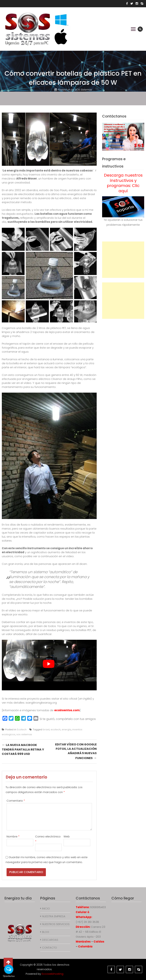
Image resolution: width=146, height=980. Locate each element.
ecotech (56, 729)
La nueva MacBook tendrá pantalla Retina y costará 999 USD (23, 749)
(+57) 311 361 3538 (87, 922)
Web (67, 836)
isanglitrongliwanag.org (41, 703)
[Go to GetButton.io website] (9, 976)
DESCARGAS (50, 940)
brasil (46, 729)
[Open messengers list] (9, 969)
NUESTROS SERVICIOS (56, 924)
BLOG (46, 932)
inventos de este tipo (79, 622)
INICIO (46, 908)
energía (66, 729)
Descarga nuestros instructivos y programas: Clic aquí (123, 183)
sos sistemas (24, 734)
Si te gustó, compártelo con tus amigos (68, 719)
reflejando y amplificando (37, 218)
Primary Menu (133, 29)
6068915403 (98, 907)
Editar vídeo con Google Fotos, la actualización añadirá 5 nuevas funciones (76, 751)
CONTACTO (50, 948)
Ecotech (22, 729)
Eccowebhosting (53, 974)
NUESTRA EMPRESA (54, 916)
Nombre (13, 836)
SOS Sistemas (83, 90)
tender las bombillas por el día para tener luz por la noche (47, 601)
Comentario (16, 801)
